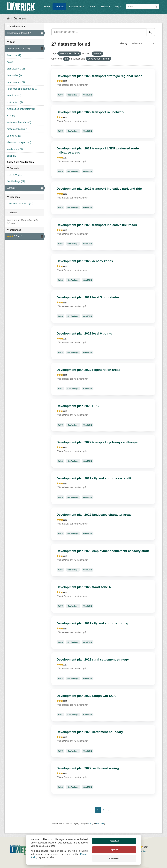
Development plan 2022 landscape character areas (94, 515)
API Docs (100, 824)
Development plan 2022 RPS (78, 406)
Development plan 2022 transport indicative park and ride (99, 189)
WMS (60, 95)
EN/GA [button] (105, 7)
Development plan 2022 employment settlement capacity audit (103, 551)
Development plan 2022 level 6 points (84, 333)
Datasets (59, 7)
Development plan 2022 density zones (85, 261)
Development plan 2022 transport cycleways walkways (97, 442)
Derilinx (141, 851)
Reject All (114, 850)
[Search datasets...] (99, 32)
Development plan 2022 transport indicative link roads (97, 225)
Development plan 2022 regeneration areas (88, 370)
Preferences (114, 858)
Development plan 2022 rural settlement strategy (93, 659)
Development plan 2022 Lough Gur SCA (86, 696)
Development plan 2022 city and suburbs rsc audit (94, 478)
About (93, 7)
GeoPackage (73, 95)
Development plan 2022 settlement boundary (90, 732)
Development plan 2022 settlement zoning (88, 768)
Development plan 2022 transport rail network (91, 112)
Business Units (77, 7)
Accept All (114, 841)
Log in (118, 7)
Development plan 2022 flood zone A (84, 587)
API (90, 824)
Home (47, 7)
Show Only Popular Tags (20, 162)
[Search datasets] (143, 7)
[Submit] (156, 6)
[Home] (8, 18)
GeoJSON (88, 95)
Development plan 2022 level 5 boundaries (88, 297)
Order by (122, 43)
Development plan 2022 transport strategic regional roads (99, 76)
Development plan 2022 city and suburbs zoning (92, 623)
